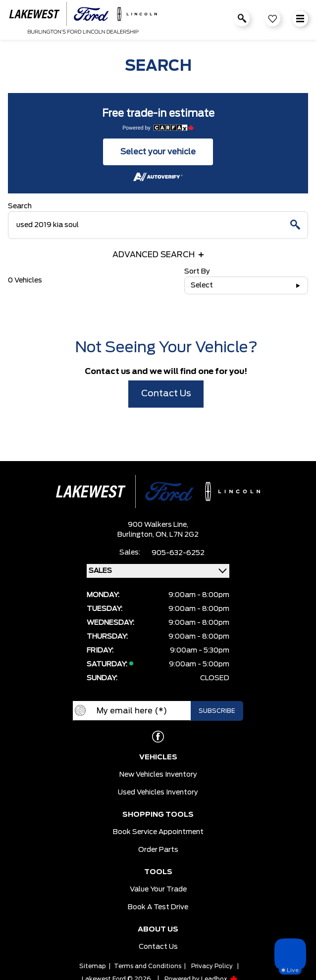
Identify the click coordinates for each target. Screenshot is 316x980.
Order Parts (158, 850)
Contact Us (166, 394)
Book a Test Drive (158, 907)
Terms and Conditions (148, 966)
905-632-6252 (178, 553)
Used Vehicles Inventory (158, 793)
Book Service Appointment (158, 832)
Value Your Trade (158, 889)
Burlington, (136, 535)
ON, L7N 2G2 (177, 535)
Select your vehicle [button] (158, 152)
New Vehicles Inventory (158, 775)
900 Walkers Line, (158, 525)
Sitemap (93, 966)
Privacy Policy (212, 966)
